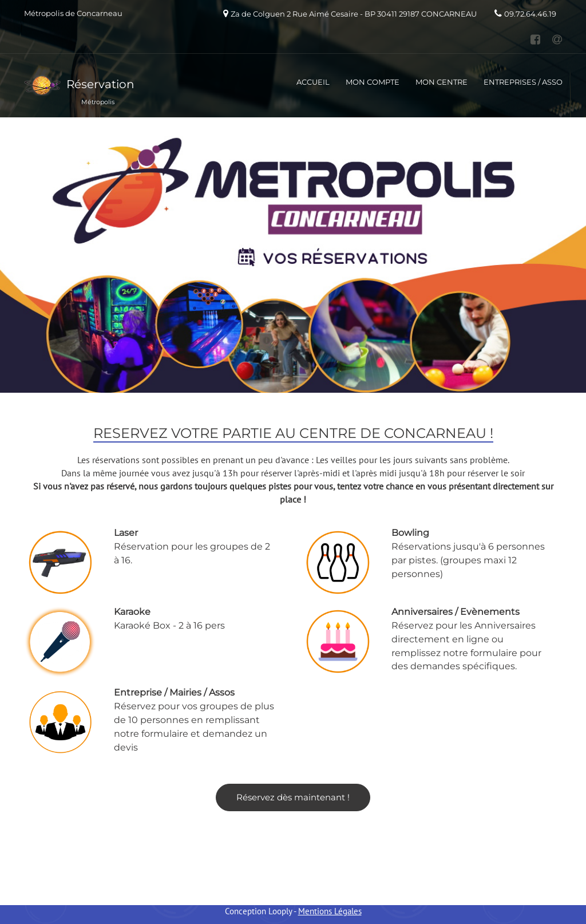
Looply (280, 911)
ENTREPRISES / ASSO (523, 82)
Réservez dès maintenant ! (293, 797)
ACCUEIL (313, 82)
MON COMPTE (373, 82)
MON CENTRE (442, 82)
